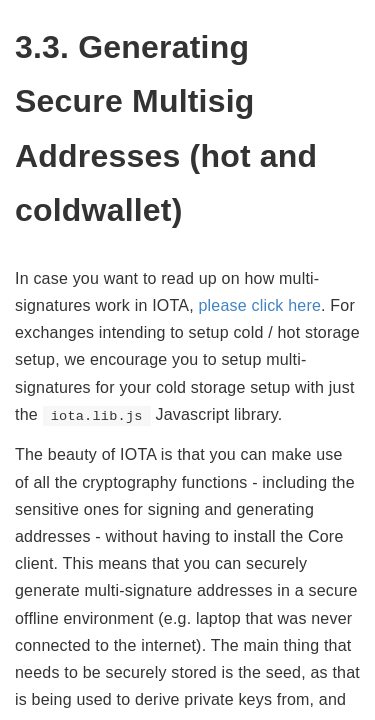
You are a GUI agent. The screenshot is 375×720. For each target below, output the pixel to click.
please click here (259, 305)
